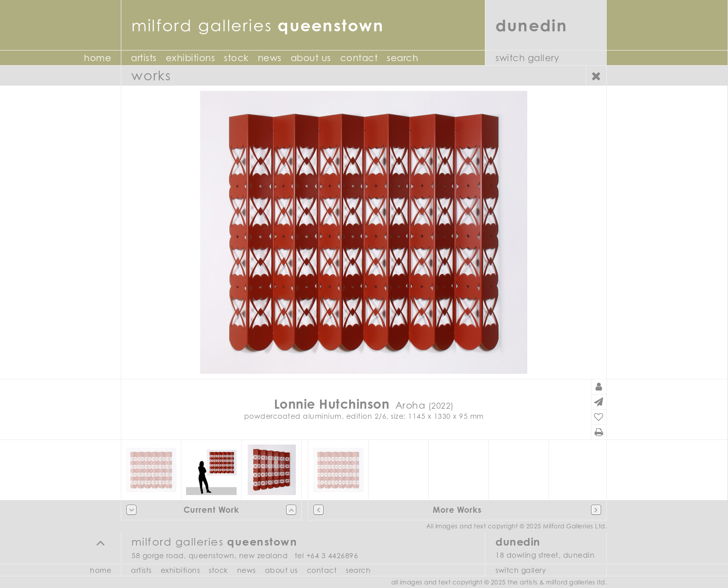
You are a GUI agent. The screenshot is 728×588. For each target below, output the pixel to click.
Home (98, 58)
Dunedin (532, 25)
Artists (144, 58)
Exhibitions (191, 58)
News (270, 58)
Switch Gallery (527, 58)
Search (402, 58)
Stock (236, 58)
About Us (311, 58)
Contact (359, 58)
